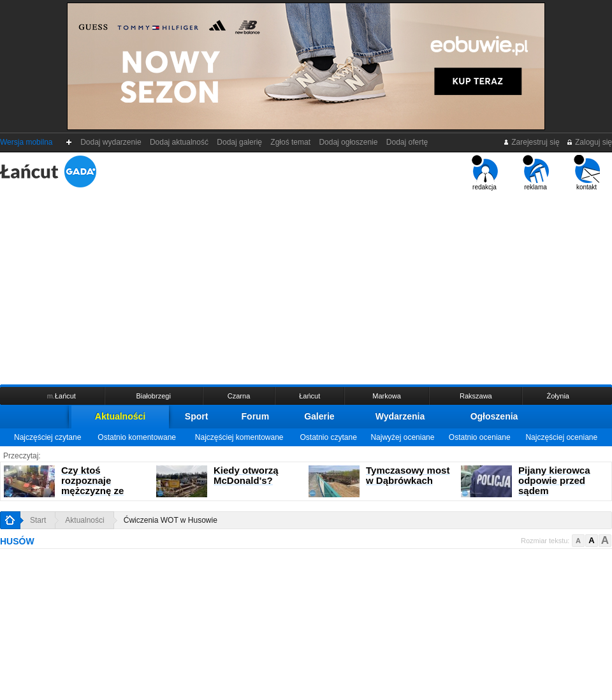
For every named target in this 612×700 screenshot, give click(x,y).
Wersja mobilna (26, 142)
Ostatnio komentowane (137, 437)
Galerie (319, 416)
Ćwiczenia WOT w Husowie (171, 520)
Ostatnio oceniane (480, 437)
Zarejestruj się (531, 142)
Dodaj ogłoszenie (348, 142)
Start (38, 520)
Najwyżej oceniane (402, 437)
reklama (536, 173)
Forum (256, 416)
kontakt (587, 173)
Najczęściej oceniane (561, 437)
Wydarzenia (400, 416)
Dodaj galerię (240, 142)
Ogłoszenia (494, 416)
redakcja (485, 173)
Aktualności (120, 416)
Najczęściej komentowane (239, 437)
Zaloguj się (589, 142)
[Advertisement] (306, 286)
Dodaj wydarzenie (111, 142)
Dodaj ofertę (407, 142)
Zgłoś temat (291, 142)
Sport (197, 416)
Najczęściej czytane (47, 437)
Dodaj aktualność (179, 142)
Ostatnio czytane (328, 437)
